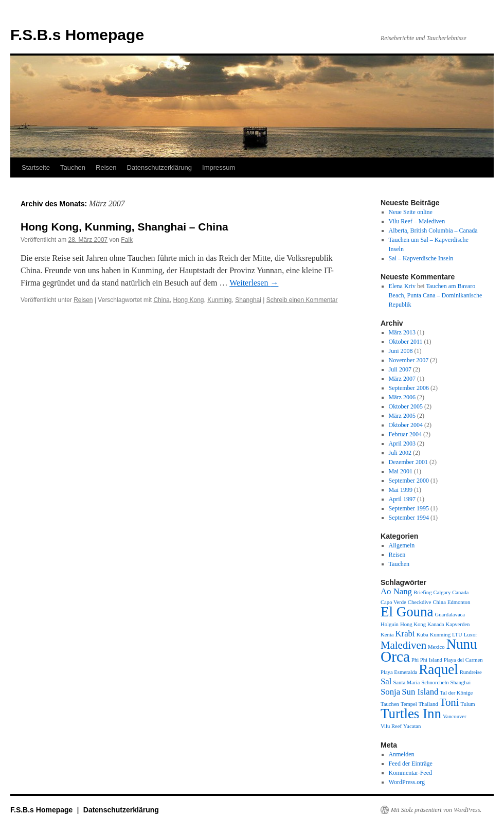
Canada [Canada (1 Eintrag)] (460, 592)
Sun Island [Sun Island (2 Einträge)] (420, 692)
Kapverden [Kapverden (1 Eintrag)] (458, 624)
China (161, 300)
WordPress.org (407, 782)
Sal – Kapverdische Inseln (421, 258)
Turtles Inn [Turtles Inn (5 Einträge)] (411, 714)
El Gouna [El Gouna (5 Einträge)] (407, 612)
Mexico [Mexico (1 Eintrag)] (436, 647)
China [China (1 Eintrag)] (439, 602)
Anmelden (402, 754)
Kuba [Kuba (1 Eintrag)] (422, 635)
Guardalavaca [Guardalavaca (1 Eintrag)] (450, 615)
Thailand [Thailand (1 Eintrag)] (428, 704)
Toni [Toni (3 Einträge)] (449, 702)
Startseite (36, 167)
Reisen (106, 167)
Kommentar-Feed (410, 773)
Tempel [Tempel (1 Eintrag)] (409, 704)
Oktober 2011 (406, 342)
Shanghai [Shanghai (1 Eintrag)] (461, 682)
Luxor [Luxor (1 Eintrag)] (471, 635)
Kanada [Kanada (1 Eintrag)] (436, 624)
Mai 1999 (401, 490)
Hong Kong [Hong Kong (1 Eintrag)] (413, 624)
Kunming (219, 300)
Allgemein (402, 545)
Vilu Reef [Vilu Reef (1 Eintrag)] (391, 726)
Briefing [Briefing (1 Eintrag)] (423, 592)
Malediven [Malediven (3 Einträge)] (403, 645)
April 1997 (402, 499)
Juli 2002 (400, 453)
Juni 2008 (401, 351)
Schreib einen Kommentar (302, 300)
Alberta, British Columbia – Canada (433, 230)
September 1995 (409, 508)
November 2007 (409, 360)
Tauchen (73, 167)
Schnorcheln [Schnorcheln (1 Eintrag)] (435, 682)
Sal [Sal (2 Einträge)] (386, 681)
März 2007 (402, 379)
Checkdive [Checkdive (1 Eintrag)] (420, 602)
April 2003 (402, 443)
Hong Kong (188, 300)
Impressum (219, 167)
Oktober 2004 (406, 425)
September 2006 (409, 388)
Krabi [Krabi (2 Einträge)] (405, 634)
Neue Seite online (411, 212)
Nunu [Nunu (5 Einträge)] (462, 644)
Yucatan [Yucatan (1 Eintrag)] (412, 726)
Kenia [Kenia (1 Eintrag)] (387, 635)
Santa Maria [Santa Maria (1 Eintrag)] (406, 682)
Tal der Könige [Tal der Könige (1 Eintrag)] (456, 693)
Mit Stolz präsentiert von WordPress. (436, 810)
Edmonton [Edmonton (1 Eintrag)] (459, 602)
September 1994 (409, 518)
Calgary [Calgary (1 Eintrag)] (442, 592)
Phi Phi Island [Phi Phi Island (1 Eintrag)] (427, 660)
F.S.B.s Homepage (77, 35)
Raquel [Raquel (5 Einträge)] (438, 669)
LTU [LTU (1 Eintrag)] (457, 635)
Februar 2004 (405, 434)
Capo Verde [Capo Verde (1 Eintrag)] (393, 602)
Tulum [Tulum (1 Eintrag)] (468, 704)
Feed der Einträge (411, 764)
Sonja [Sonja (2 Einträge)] (390, 692)
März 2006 (402, 397)
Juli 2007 (400, 369)
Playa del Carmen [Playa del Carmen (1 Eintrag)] (463, 660)
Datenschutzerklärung (159, 167)
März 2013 (402, 332)
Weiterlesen (254, 283)
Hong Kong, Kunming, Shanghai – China (124, 227)
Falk (127, 240)
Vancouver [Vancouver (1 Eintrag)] (455, 716)
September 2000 (409, 481)
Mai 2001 (401, 471)
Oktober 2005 (406, 406)
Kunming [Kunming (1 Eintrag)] (440, 635)
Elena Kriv (402, 286)
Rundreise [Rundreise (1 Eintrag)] (471, 672)
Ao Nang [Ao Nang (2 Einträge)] (396, 591)
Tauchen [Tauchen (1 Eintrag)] (390, 704)
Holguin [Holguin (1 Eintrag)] (390, 624)
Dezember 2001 (408, 462)
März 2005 (402, 416)
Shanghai (248, 300)
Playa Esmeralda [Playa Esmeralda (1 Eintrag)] (399, 672)
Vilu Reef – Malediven (417, 221)
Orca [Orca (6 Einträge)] (395, 656)
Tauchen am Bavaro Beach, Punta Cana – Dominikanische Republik (436, 295)
